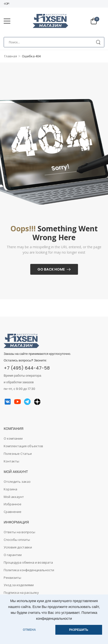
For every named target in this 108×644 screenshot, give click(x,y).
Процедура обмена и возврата (28, 562)
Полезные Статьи (18, 454)
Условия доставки (18, 547)
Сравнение (13, 512)
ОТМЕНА (29, 630)
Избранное (13, 504)
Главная (11, 56)
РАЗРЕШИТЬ (79, 630)
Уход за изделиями (19, 585)
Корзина (10, 489)
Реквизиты (12, 578)
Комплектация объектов (23, 446)
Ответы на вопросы (19, 532)
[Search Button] (98, 42)
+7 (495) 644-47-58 (27, 368)
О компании (13, 438)
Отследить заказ (17, 482)
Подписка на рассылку (21, 593)
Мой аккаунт (14, 497)
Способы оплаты (17, 540)
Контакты (11, 461)
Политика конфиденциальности (29, 570)
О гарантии (13, 555)
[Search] (54, 42)
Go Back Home (51, 269)
